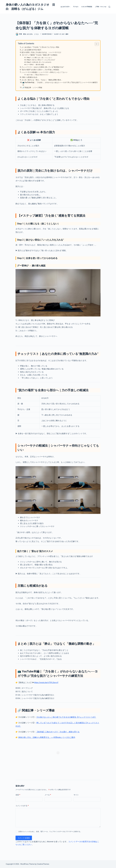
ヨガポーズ (57, 34)
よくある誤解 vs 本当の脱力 (31, 50)
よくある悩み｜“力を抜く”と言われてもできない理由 (40, 47)
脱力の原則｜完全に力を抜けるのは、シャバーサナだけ (41, 52)
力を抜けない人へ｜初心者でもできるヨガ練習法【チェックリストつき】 (66, 717)
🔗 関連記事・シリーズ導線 (32, 88)
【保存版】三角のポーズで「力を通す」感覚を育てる (58, 732)
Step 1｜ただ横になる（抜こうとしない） (40, 58)
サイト (76, 795)
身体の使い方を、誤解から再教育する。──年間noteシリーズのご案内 (47, 737)
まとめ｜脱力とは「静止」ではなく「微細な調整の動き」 (42, 80)
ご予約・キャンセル (101, 7)
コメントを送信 (24, 838)
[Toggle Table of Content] (96, 44)
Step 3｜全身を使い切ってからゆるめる (39, 62)
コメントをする (22, 806)
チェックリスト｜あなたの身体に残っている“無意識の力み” (43, 67)
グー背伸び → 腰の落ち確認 (35, 65)
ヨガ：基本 (65, 34)
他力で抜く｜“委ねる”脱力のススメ (38, 75)
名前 (18, 795)
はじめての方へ (65, 7)
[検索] (109, 7)
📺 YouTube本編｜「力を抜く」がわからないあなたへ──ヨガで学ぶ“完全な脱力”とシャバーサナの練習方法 (60, 84)
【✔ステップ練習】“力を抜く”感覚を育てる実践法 (39, 55)
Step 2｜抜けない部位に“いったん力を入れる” (41, 60)
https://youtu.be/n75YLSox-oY (46, 683)
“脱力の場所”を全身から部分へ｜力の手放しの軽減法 (40, 70)
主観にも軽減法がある (29, 77)
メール (48, 795)
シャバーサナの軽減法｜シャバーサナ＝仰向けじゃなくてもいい (45, 72)
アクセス (76, 7)
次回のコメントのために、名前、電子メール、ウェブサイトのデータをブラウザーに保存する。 (50, 832)
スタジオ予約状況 (87, 7)
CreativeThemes (43, 864)
